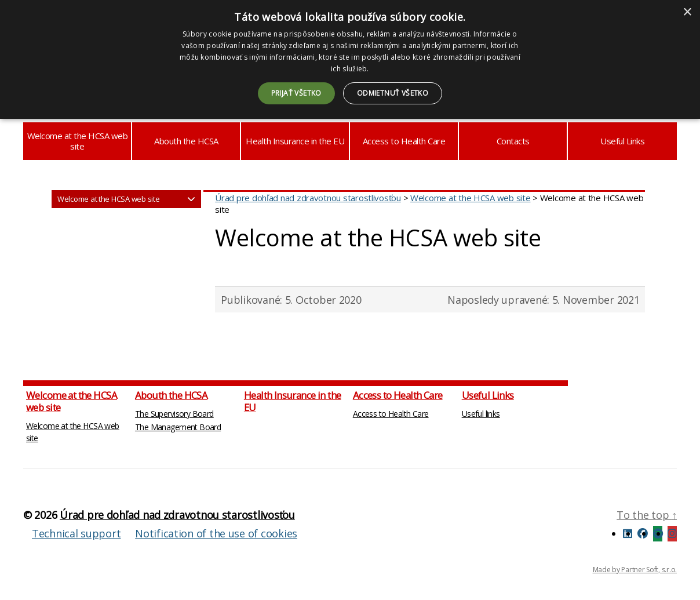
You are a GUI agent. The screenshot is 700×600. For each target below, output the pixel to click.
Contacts (513, 141)
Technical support (76, 533)
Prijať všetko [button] (296, 93)
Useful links (481, 414)
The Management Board (178, 427)
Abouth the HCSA (186, 141)
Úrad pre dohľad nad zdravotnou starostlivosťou (177, 515)
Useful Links (622, 141)
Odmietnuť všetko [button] (393, 93)
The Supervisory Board (174, 414)
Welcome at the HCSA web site (78, 141)
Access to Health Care (404, 141)
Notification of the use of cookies (216, 533)
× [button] (687, 12)
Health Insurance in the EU (295, 141)
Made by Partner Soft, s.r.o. (635, 570)
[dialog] (350, 59)
